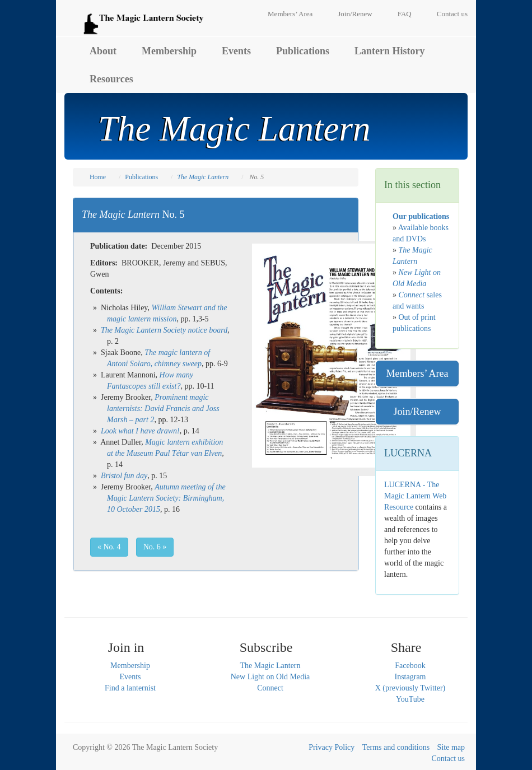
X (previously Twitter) (410, 688)
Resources (111, 79)
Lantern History (390, 51)
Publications (303, 51)
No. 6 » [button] (155, 547)
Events (236, 51)
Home (98, 177)
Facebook (410, 666)
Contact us (452, 14)
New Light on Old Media (270, 677)
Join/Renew (355, 14)
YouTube (410, 699)
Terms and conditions (396, 747)
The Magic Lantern (270, 666)
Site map (451, 747)
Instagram (410, 677)
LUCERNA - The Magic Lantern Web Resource (415, 496)
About (103, 51)
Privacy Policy (332, 747)
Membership (169, 51)
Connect (270, 688)
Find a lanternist (130, 688)
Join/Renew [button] (417, 412)
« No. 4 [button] (109, 547)
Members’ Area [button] (417, 374)
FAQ (405, 14)
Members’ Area (290, 14)
